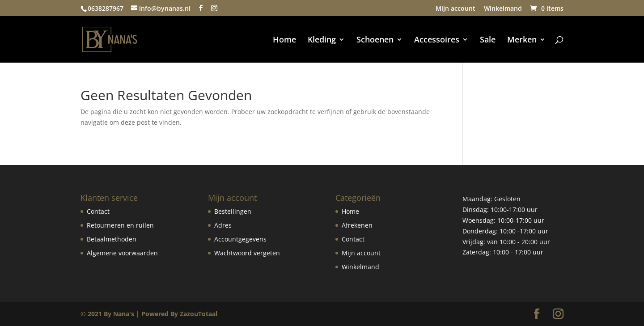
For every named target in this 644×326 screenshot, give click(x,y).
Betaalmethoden (112, 239)
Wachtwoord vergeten (247, 253)
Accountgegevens (240, 239)
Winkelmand (503, 9)
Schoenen (375, 40)
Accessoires (437, 40)
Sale (488, 40)
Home (284, 40)
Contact (98, 211)
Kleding (322, 40)
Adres (223, 225)
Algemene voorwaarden (122, 253)
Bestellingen (233, 211)
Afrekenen (357, 225)
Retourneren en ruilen (120, 225)
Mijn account (455, 9)
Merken (522, 40)
